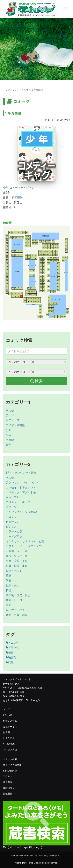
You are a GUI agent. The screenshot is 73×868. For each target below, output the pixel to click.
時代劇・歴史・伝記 (18, 595)
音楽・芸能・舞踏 (17, 615)
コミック (17, 90)
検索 (37, 381)
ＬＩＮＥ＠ (9, 738)
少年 (26, 90)
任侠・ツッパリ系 (17, 556)
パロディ (11, 517)
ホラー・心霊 (14, 531)
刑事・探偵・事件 (17, 566)
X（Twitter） (10, 744)
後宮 (10, 653)
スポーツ (11, 507)
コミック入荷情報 (12, 765)
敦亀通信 (8, 794)
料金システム (10, 721)
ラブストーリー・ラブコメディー (26, 546)
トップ (6, 90)
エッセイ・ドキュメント (21, 487)
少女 (9, 430)
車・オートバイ (15, 610)
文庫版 (10, 440)
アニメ (10, 415)
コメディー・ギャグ (22, 188)
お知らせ (8, 715)
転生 (10, 662)
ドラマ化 (12, 647)
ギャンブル (13, 497)
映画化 (11, 657)
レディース (13, 420)
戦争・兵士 (13, 585)
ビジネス (11, 527)
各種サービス (10, 727)
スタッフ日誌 (10, 750)
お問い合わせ (10, 771)
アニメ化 (12, 643)
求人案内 (8, 782)
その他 (10, 410)
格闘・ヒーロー (15, 600)
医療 (9, 576)
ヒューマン (13, 522)
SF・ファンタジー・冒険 (21, 473)
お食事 (6, 732)
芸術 (9, 605)
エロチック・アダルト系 (21, 492)
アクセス (8, 776)
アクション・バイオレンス (22, 482)
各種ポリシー (10, 788)
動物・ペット (14, 571)
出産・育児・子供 (17, 561)
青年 (9, 445)
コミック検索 (10, 759)
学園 (9, 580)
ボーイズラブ (14, 536)
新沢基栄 (17, 197)
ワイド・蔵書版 (15, 425)
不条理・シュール (17, 551)
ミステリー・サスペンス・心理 (25, 541)
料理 (9, 590)
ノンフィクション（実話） (22, 512)
